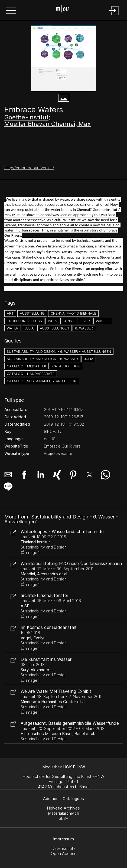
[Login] (114, 16)
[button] (11, 11)
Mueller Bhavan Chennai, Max (48, 124)
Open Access (63, 854)
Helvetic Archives (63, 808)
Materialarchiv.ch (64, 813)
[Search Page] (63, 9)
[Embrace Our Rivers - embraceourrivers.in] (63, 58)
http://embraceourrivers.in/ (29, 168)
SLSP (63, 818)
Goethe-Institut (26, 117)
